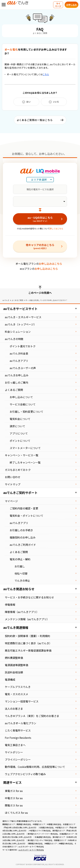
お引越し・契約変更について (27, 412)
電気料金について (20, 419)
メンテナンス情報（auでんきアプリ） (27, 619)
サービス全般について (23, 404)
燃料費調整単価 (14, 658)
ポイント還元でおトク (23, 346)
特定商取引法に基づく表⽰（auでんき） (28, 643)
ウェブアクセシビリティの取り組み (25, 774)
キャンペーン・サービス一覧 (22, 455)
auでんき (6, 300)
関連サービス (12, 782)
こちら (46, 74)
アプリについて (19, 433)
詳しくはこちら (56, 228)
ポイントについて (20, 441)
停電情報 (10, 605)
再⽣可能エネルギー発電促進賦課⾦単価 (28, 650)
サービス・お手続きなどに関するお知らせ (29, 597)
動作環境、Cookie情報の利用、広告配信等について (35, 767)
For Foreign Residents (18, 738)
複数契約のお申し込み (23, 537)
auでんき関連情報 (16, 627)
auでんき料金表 (19, 353)
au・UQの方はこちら (40, 219)
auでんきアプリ (19, 361)
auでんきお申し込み (17, 375)
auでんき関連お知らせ (19, 589)
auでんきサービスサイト (20, 309)
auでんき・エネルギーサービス (23, 317)
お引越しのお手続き (21, 530)
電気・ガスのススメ (16, 694)
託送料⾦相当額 (14, 672)
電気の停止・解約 (20, 559)
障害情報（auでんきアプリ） (22, 612)
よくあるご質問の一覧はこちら (35, 120)
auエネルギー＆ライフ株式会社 (31, 850)
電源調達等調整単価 (16, 665)
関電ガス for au (14, 805)
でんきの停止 (22, 580)
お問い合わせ (13, 477)
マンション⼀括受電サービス (22, 701)
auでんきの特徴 (14, 339)
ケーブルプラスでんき (18, 687)
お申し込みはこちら (50, 264)
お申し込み (72, 5)
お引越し (20, 566)
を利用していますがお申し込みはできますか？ (36, 51)
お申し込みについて (21, 397)
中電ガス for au (14, 798)
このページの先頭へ (40, 293)
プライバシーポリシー (18, 759)
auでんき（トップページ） (21, 324)
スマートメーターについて (25, 448)
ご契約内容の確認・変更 (24, 508)
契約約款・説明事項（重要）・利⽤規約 (27, 636)
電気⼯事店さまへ (15, 745)
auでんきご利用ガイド (23, 545)
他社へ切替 (21, 573)
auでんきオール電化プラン (21, 723)
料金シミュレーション (18, 332)
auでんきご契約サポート (20, 493)
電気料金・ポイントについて (27, 516)
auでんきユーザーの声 (23, 368)
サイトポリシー (14, 752)
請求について (17, 426)
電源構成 (10, 680)
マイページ (58, 5)
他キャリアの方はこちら (40, 246)
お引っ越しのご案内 (16, 382)
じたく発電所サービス (18, 730)
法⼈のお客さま (14, 709)
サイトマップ (13, 484)
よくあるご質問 (17, 300)
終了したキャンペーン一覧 (25, 462)
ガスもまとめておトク (18, 470)
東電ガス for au (14, 791)
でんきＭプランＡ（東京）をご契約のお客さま (32, 716)
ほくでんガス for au (16, 813)
